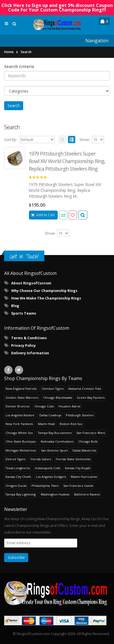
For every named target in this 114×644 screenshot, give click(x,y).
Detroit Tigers (15, 459)
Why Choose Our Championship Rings (44, 291)
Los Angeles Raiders (20, 415)
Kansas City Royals (78, 468)
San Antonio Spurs (54, 450)
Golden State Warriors (22, 398)
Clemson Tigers (53, 389)
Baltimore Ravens (87, 494)
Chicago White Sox (19, 433)
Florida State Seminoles (73, 459)
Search (26, 52)
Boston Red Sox (71, 424)
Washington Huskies (55, 494)
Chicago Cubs (44, 406)
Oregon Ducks (16, 486)
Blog (15, 306)
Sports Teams (24, 313)
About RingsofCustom (31, 283)
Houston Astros (69, 406)
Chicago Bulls (88, 441)
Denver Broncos (17, 406)
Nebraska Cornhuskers (57, 441)
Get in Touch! (24, 256)
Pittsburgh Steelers (80, 415)
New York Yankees (19, 424)
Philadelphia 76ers (45, 486)
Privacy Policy (23, 345)
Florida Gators (41, 459)
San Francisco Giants (78, 486)
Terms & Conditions (29, 338)
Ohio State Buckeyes (21, 441)
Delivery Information (30, 353)
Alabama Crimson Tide (85, 389)
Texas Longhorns (18, 468)
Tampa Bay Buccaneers (55, 433)
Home (9, 52)
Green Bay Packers (91, 398)
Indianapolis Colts (48, 468)
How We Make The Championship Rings (46, 298)
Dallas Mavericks (84, 450)
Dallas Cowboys (50, 415)
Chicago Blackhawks (58, 398)
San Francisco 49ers (91, 433)
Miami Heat (46, 424)
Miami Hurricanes (84, 477)
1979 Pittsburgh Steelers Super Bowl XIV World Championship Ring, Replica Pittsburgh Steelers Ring (67, 161)
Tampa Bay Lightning (21, 494)
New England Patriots (21, 389)
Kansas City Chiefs (18, 477)
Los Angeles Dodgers (51, 477)
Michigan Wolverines (21, 450)
